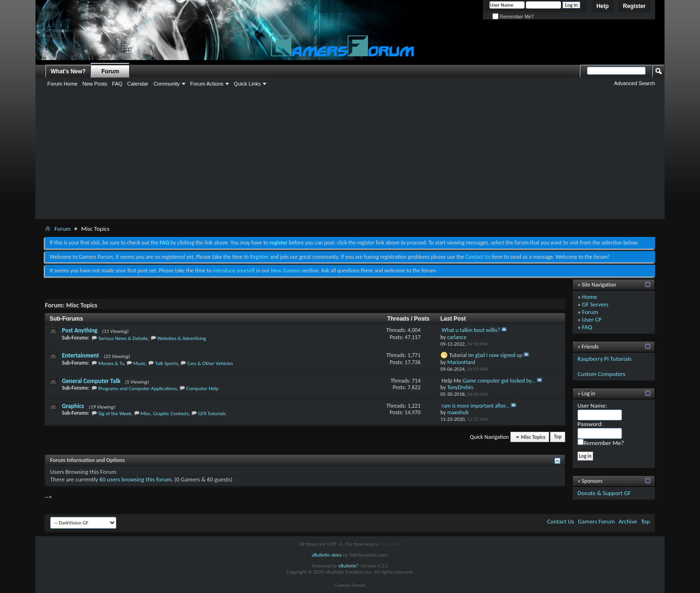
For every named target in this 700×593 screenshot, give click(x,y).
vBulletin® (349, 566)
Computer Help (202, 388)
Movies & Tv (111, 363)
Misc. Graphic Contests (165, 414)
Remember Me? (513, 17)
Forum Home (62, 84)
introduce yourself (234, 270)
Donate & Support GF (604, 493)
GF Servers (595, 304)
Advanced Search (634, 83)
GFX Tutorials (212, 414)
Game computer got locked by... (499, 381)
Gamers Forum (596, 521)
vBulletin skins (327, 555)
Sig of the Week (115, 414)
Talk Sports (166, 363)
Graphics (73, 406)
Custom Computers (601, 374)
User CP (592, 319)
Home (590, 297)
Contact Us (478, 257)
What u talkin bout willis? (471, 330)
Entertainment (80, 355)
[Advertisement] (350, 148)
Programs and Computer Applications (138, 388)
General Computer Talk (91, 381)
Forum (110, 71)
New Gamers (286, 270)
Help (603, 6)
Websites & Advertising (181, 338)
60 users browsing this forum (135, 479)
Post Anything (80, 330)
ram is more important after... (476, 406)
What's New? (68, 71)
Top (558, 437)
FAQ (587, 327)
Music (140, 363)
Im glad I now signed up (495, 355)
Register (634, 6)
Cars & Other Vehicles (210, 363)
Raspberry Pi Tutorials (604, 359)
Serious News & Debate (123, 338)
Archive (628, 521)
